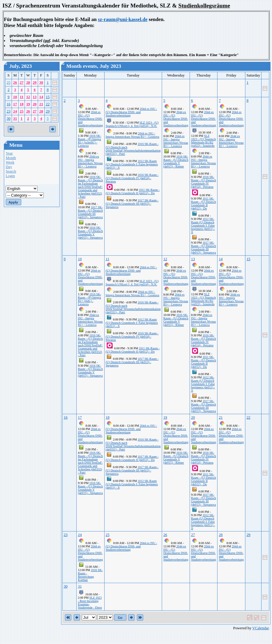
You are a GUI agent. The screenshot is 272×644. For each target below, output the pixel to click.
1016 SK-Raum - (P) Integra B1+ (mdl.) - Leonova (90, 299)
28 (28, 83)
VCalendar (260, 628)
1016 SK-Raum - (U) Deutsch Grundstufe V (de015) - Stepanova (90, 233)
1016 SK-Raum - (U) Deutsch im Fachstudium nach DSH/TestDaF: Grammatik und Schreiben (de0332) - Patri (90, 187)
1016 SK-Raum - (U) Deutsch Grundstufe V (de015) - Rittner (176, 161)
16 (9, 104)
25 (9, 83)
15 (48, 97)
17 (15, 104)
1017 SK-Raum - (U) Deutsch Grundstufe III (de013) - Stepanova (90, 212)
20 (35, 104)
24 (15, 111)
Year (9, 153)
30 (41, 83)
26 (15, 83)
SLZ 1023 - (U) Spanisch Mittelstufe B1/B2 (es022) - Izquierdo (204, 141)
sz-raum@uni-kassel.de (123, 19)
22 (48, 104)
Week (10, 162)
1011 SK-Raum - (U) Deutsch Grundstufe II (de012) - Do (133, 191)
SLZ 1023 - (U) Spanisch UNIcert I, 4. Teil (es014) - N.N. (132, 124)
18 (22, 104)
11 (22, 97)
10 (15, 97)
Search (11, 171)
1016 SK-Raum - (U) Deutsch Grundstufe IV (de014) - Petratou (132, 178)
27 (22, 83)
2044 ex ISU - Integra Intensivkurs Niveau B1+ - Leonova (90, 161)
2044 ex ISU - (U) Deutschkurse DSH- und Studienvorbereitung (90, 119)
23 (9, 111)
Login (10, 176)
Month (11, 158)
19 (28, 104)
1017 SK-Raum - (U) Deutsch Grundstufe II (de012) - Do (132, 458)
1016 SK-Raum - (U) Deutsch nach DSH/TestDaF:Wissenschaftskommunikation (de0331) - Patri (133, 149)
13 (35, 97)
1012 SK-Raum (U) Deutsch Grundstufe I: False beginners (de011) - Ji (132, 164)
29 (35, 83)
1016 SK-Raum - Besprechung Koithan (90, 575)
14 (41, 97)
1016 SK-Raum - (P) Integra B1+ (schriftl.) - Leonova (90, 141)
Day (9, 167)
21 (41, 104)
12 (28, 97)
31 (15, 119)
